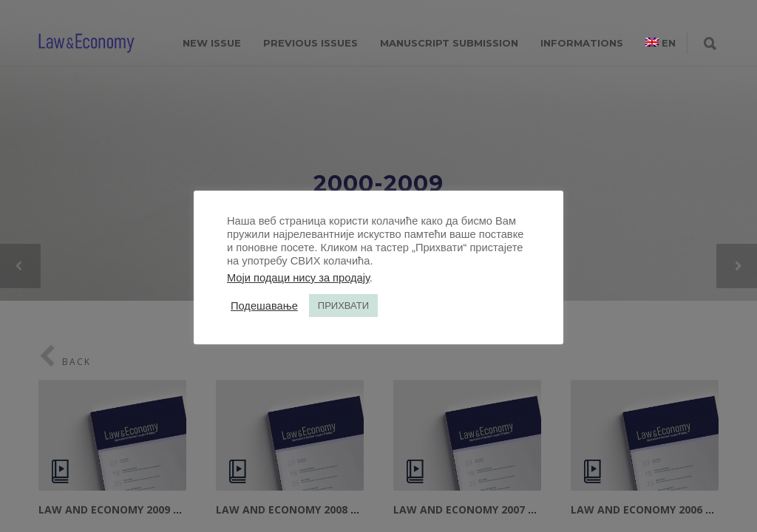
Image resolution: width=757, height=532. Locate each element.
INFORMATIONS (582, 43)
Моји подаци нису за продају (298, 278)
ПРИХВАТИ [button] (343, 306)
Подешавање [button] (264, 306)
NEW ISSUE (212, 43)
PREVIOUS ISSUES (310, 43)
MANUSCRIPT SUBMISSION (449, 43)
